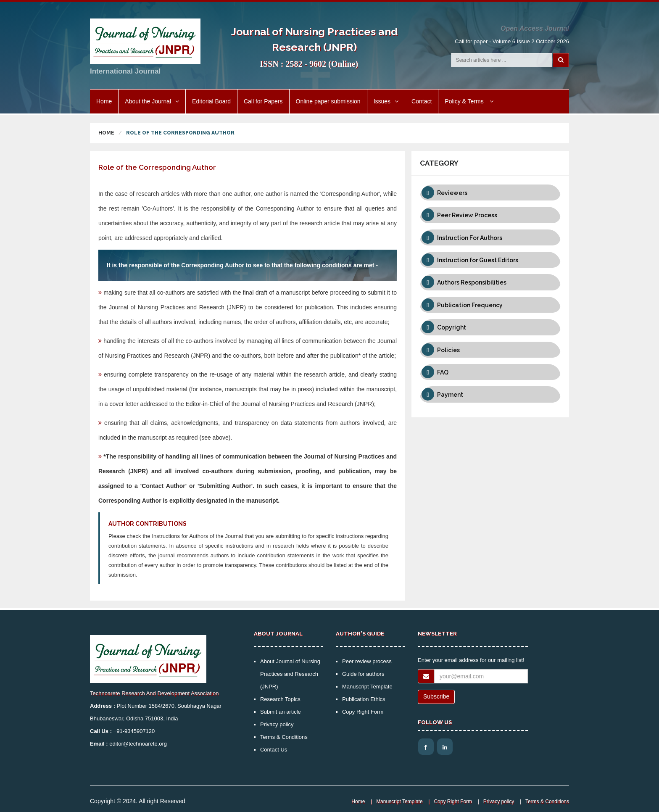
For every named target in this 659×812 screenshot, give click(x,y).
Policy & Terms (469, 101)
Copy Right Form (363, 712)
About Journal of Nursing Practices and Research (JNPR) (290, 674)
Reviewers (452, 193)
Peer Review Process (467, 215)
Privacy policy (277, 724)
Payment (450, 395)
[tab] (490, 192)
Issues (386, 101)
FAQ (443, 372)
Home (104, 101)
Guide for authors (363, 674)
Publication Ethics (364, 699)
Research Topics (280, 699)
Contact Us (274, 750)
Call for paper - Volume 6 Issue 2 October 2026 (512, 41)
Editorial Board (211, 101)
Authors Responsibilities (472, 282)
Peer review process (367, 661)
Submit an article (281, 712)
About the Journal (152, 101)
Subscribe (436, 696)
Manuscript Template (367, 687)
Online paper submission (328, 101)
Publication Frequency (470, 305)
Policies (448, 350)
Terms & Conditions (284, 737)
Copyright (452, 327)
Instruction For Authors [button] (470, 238)
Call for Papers (263, 101)
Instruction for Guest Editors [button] (478, 260)
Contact (422, 101)
